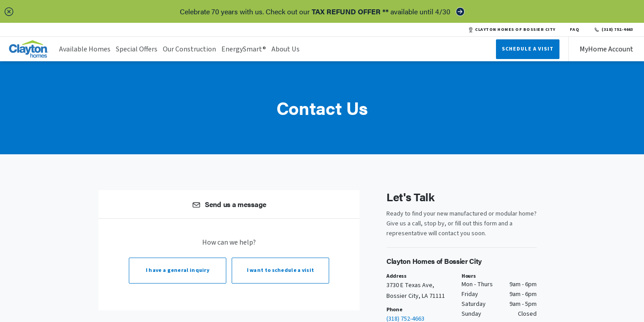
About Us (286, 49)
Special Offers (137, 49)
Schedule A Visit (528, 49)
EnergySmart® (244, 49)
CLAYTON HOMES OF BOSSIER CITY (512, 30)
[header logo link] (29, 49)
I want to (281, 270)
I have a (178, 270)
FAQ (575, 30)
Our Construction (189, 49)
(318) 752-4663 (613, 30)
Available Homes (85, 49)
